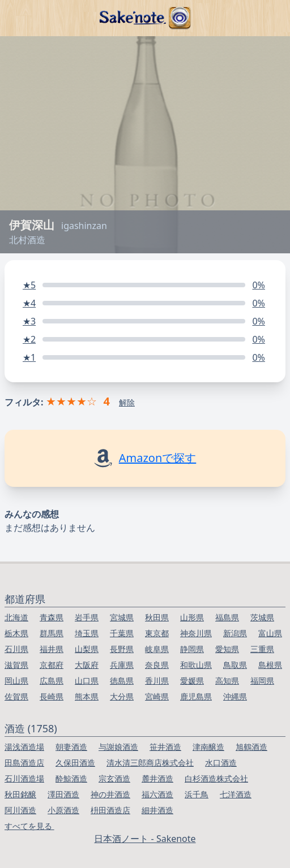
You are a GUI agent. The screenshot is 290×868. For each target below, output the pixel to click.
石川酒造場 (24, 778)
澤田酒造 (63, 794)
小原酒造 (63, 810)
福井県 (52, 649)
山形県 (192, 617)
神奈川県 (196, 633)
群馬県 (52, 633)
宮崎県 (157, 696)
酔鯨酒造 (71, 778)
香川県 (157, 681)
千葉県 (122, 633)
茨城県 (262, 617)
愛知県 (227, 649)
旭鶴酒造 (251, 747)
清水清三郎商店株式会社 (150, 763)
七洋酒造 (236, 794)
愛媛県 (192, 681)
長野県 (122, 649)
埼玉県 (87, 633)
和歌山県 (196, 665)
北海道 (16, 617)
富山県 (270, 633)
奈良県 (157, 665)
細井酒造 (157, 810)
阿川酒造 (20, 810)
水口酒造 (221, 763)
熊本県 (87, 696)
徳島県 (122, 681)
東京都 (157, 633)
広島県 (52, 681)
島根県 (270, 665)
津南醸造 (208, 747)
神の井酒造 (110, 794)
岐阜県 (157, 649)
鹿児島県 (196, 696)
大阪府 (87, 665)
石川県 (16, 649)
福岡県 (262, 681)
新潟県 (235, 633)
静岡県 (192, 649)
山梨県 (87, 649)
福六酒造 (157, 794)
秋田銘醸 (20, 794)
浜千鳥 (197, 794)
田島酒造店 (24, 763)
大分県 (122, 696)
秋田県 (157, 617)
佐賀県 (16, 696)
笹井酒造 (165, 747)
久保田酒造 (75, 763)
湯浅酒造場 (24, 747)
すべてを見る (29, 826)
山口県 (87, 681)
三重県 (262, 649)
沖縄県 (235, 696)
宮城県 (122, 617)
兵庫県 (122, 665)
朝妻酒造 (71, 747)
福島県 (227, 617)
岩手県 (87, 617)
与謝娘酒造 (118, 747)
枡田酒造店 (110, 810)
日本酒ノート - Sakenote (145, 839)
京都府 (52, 665)
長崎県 (52, 696)
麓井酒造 (157, 778)
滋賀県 (16, 665)
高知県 (227, 681)
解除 (127, 402)
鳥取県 (235, 665)
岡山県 (16, 681)
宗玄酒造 (114, 778)
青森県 (52, 617)
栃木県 (16, 633)
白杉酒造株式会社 (216, 778)
